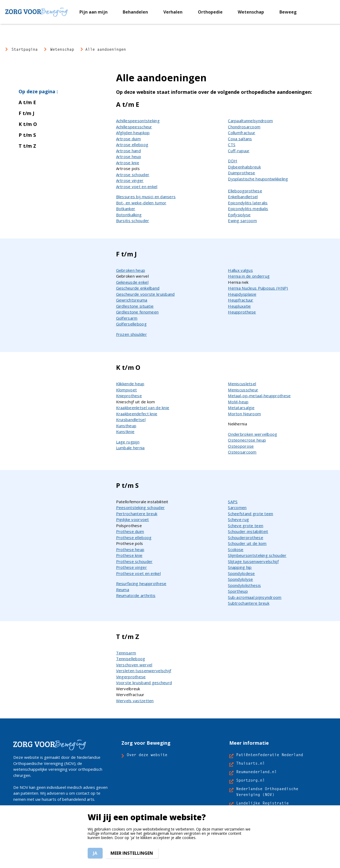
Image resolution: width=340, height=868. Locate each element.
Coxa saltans (240, 139)
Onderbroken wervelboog (252, 434)
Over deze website (147, 755)
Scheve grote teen (246, 526)
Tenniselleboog (131, 659)
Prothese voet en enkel (138, 573)
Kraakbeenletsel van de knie (143, 408)
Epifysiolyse (239, 215)
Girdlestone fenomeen (137, 312)
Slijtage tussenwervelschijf (253, 561)
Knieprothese (129, 396)
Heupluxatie (239, 306)
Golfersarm (127, 318)
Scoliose (236, 549)
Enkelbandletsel (243, 197)
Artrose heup (129, 156)
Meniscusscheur (243, 390)
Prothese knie (129, 555)
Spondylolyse (240, 579)
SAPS (233, 502)
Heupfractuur (241, 300)
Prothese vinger (131, 567)
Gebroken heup (131, 270)
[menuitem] (93, 12)
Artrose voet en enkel (137, 187)
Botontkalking (129, 215)
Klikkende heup (130, 384)
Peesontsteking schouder (140, 507)
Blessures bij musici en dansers (146, 197)
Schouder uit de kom (247, 543)
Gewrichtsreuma (132, 300)
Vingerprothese (131, 677)
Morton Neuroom (244, 414)
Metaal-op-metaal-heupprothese (259, 396)
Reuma (123, 590)
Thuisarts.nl (250, 763)
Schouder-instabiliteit (248, 531)
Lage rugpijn (128, 442)
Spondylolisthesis (244, 585)
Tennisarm (126, 653)
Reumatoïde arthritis (136, 595)
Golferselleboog (131, 324)
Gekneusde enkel (132, 282)
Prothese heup (130, 549)
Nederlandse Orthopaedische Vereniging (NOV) (267, 792)
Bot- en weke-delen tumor (141, 203)
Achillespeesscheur (134, 127)
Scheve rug (238, 519)
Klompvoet (127, 390)
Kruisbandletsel (131, 420)
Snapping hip (240, 567)
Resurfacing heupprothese (141, 583)
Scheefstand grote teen (250, 514)
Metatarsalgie (241, 408)
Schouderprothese (245, 537)
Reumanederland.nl (256, 772)
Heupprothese (242, 312)
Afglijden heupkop (133, 133)
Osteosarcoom (242, 452)
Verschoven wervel (134, 665)
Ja (95, 853)
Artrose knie (128, 163)
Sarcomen (237, 507)
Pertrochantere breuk (137, 514)
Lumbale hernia (130, 448)
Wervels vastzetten (135, 701)
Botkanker (126, 209)
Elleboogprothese (245, 191)
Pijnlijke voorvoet (133, 519)
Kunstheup (126, 426)
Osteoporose (241, 446)
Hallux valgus (240, 270)
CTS (232, 145)
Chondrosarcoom (244, 127)
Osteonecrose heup (247, 440)
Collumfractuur (242, 133)
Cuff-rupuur (239, 151)
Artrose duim (128, 139)
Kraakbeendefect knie (137, 414)
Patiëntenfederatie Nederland (270, 755)
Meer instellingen (132, 853)
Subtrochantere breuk (249, 603)
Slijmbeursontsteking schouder (257, 555)
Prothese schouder (134, 561)
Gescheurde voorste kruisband (145, 294)
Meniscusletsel (242, 384)
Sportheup (238, 591)
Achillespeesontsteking (138, 121)
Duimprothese (241, 173)
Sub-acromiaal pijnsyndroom (255, 597)
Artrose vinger (130, 180)
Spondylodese (241, 573)
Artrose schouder (133, 175)
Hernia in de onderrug (249, 276)
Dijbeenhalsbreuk (244, 167)
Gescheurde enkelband (138, 288)
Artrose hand (128, 151)
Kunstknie (125, 431)
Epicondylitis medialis (248, 209)
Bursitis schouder (133, 221)
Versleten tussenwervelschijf (144, 671)
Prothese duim (130, 531)
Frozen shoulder (131, 334)
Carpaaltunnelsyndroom (250, 121)
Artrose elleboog (132, 145)
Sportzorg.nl (250, 780)
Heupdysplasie (242, 294)
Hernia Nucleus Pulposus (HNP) (258, 288)
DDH (233, 161)
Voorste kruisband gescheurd (144, 683)
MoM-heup (238, 402)
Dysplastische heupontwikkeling (258, 179)
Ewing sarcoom (242, 221)
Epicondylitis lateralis (248, 203)
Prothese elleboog (134, 537)
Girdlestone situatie (135, 306)
